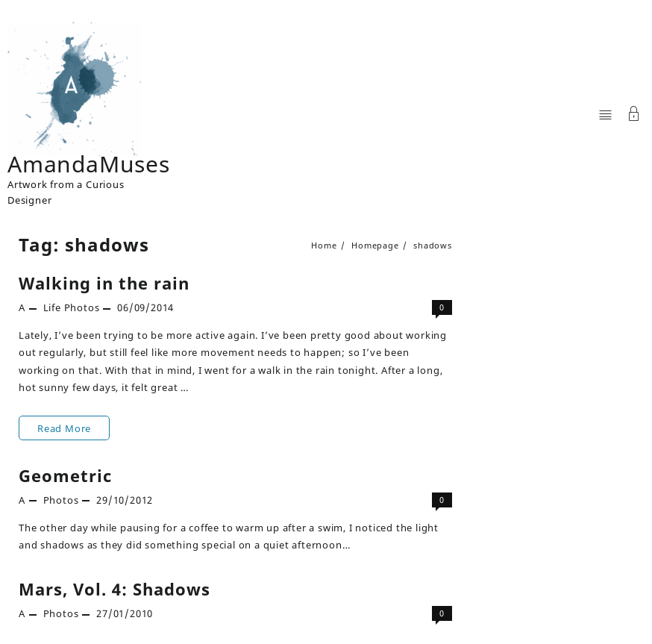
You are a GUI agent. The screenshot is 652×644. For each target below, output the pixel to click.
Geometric (65, 475)
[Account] (634, 115)
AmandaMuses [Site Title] (89, 164)
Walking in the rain (104, 283)
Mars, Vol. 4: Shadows (115, 589)
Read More (64, 428)
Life (52, 307)
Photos (82, 307)
